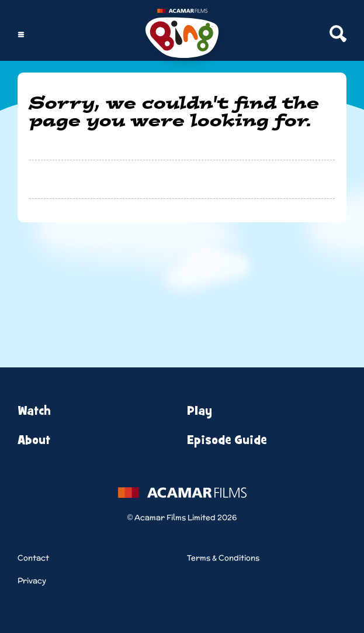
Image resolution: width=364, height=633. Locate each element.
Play (200, 411)
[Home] (182, 35)
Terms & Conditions (223, 558)
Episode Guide (227, 440)
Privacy (32, 581)
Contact (33, 558)
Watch (34, 411)
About (34, 440)
